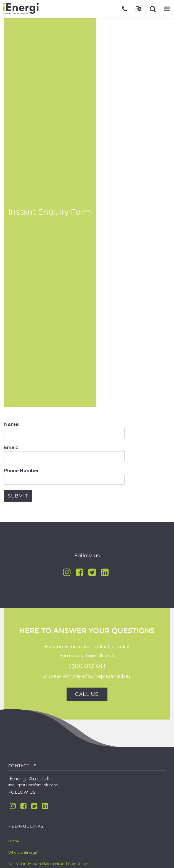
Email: (64, 452)
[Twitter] (92, 572)
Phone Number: (64, 475)
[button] (167, 9)
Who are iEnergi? (23, 852)
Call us (87, 694)
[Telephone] (125, 9)
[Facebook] (79, 572)
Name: (64, 429)
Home (14, 841)
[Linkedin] (105, 572)
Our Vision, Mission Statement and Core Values (48, 864)
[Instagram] (67, 572)
